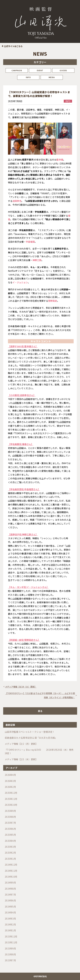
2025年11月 (11, 799)
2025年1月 (10, 859)
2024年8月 (10, 889)
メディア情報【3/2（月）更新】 (21, 744)
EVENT (40, 70)
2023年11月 (11, 942)
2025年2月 (10, 853)
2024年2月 (10, 924)
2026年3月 (10, 781)
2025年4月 (10, 841)
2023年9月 (10, 948)
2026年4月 (10, 775)
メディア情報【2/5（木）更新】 (21, 759)
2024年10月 (11, 877)
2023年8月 (10, 954)
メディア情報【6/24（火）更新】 (21, 687)
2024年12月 (11, 865)
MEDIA (52, 77)
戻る (40, 711)
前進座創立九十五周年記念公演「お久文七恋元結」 (31, 738)
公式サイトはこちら (13, 46)
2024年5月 (10, 907)
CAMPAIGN (17, 70)
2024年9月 (10, 883)
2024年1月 (10, 930)
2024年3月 (10, 919)
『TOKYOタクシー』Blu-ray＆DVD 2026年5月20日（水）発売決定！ (39, 751)
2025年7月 (10, 823)
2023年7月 (10, 960)
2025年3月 (10, 847)
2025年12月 (11, 793)
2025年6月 (10, 829)
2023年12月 (11, 936)
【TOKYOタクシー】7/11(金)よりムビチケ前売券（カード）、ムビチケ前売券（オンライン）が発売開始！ (40, 695)
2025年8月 (10, 817)
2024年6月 (10, 900)
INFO (28, 77)
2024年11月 (11, 871)
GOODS (63, 70)
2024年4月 (10, 912)
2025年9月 (10, 811)
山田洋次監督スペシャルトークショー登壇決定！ (30, 732)
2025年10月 (11, 805)
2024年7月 (10, 895)
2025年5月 (10, 835)
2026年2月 (10, 787)
